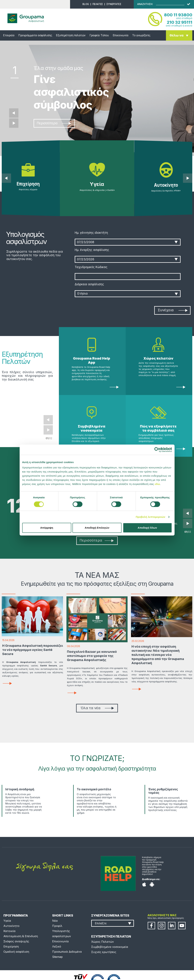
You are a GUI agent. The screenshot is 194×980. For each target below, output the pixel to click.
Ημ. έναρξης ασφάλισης (92, 250)
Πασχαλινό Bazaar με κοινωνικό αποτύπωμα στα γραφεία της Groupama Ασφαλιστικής (92, 656)
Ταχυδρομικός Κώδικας (91, 267)
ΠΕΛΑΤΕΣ (98, 4)
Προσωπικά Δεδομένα (67, 952)
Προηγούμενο (14, 113)
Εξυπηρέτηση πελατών (71, 35)
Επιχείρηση (11, 946)
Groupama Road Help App (92, 360)
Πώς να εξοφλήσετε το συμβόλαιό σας (158, 428)
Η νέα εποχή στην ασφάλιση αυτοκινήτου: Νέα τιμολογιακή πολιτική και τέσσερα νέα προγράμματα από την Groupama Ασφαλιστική (158, 655)
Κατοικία (9, 931)
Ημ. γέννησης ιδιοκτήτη (91, 233)
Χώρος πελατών (158, 358)
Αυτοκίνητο (11, 926)
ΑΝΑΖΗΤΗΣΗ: (145, 4)
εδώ (157, 484)
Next (48, 430)
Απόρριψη (47, 528)
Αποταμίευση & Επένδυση (21, 936)
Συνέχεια (173, 310)
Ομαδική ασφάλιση (16, 952)
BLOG (86, 4)
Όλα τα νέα (97, 708)
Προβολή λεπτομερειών (151, 517)
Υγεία (7, 921)
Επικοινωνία (121, 35)
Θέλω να (177, 35)
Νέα (55, 921)
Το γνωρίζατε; (141, 35)
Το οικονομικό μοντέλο (94, 789)
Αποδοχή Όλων (147, 528)
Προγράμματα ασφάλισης (35, 35)
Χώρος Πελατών (103, 942)
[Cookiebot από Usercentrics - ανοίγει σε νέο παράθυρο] (157, 450)
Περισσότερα (54, 123)
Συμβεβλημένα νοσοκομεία (92, 428)
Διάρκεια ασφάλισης (89, 284)
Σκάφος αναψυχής (16, 941)
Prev (48, 420)
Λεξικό (57, 946)
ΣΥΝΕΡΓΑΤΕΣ (114, 4)
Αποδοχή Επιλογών (97, 528)
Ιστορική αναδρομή (20, 789)
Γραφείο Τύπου (99, 35)
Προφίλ (57, 926)
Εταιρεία (9, 35)
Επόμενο (14, 123)
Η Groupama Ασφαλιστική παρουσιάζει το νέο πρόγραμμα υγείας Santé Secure (33, 650)
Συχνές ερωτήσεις (104, 952)
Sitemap (57, 957)
